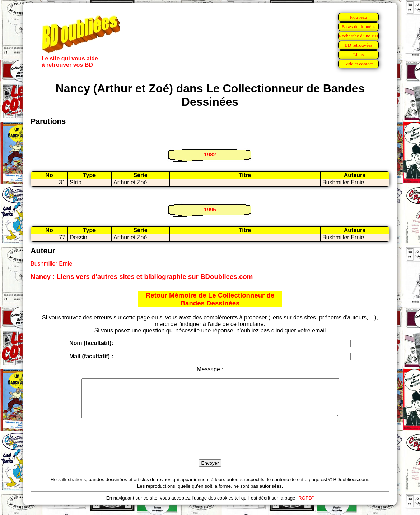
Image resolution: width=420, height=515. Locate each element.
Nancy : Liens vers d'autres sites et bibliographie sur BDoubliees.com (142, 277)
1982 (210, 154)
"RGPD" (305, 505)
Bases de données (358, 26)
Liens (359, 54)
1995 (210, 209)
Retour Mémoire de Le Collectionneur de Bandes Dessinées (210, 299)
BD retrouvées (358, 45)
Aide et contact (358, 64)
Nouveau (358, 17)
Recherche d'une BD (359, 36)
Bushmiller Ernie (51, 264)
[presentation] (210, 447)
